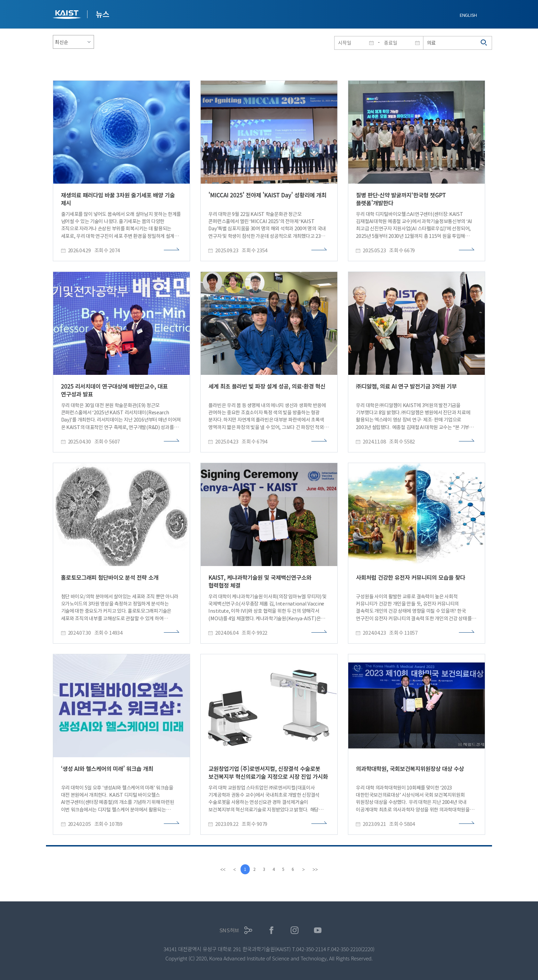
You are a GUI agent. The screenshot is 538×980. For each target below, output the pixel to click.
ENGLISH (468, 15)
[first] (221, 869)
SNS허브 (229, 930)
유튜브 (318, 930)
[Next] (306, 869)
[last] (317, 869)
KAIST (68, 15)
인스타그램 (295, 930)
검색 (484, 43)
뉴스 (103, 14)
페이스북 (272, 930)
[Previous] (232, 869)
